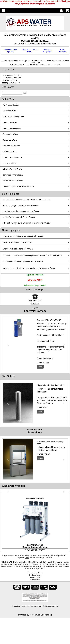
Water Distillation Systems (13, 117)
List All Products (35, 579)
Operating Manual (45, 358)
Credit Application (35, 575)
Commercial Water (10, 134)
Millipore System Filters (12, 169)
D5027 (44, 401)
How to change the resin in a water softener (21, 211)
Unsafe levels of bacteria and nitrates (18, 249)
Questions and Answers (12, 157)
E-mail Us (35, 304)
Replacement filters (46, 341)
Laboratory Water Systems (11, 50)
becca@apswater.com (11, 83)
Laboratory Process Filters (30, 50)
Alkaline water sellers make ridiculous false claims (23, 236)
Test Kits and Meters (11, 146)
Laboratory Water (10, 111)
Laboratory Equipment (47, 50)
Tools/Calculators (10, 163)
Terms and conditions (35, 573)
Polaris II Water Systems (13, 181)
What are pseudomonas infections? (17, 242)
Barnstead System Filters (13, 175)
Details (40, 367)
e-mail (27, 558)
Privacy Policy (35, 577)
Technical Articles (10, 152)
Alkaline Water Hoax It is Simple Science (19, 217)
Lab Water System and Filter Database (19, 186)
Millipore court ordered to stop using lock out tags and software (29, 268)
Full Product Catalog (11, 105)
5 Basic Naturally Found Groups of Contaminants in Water (27, 223)
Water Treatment (62, 50)
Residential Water (10, 140)
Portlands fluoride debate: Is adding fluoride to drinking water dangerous (32, 255)
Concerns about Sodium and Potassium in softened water (26, 200)
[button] (7, 343)
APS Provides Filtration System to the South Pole (23, 262)
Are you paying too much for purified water (20, 205)
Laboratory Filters (10, 122)
